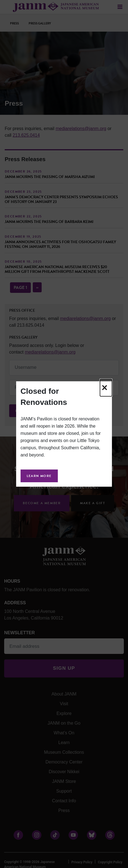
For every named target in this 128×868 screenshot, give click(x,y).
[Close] (106, 388)
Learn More (39, 476)
